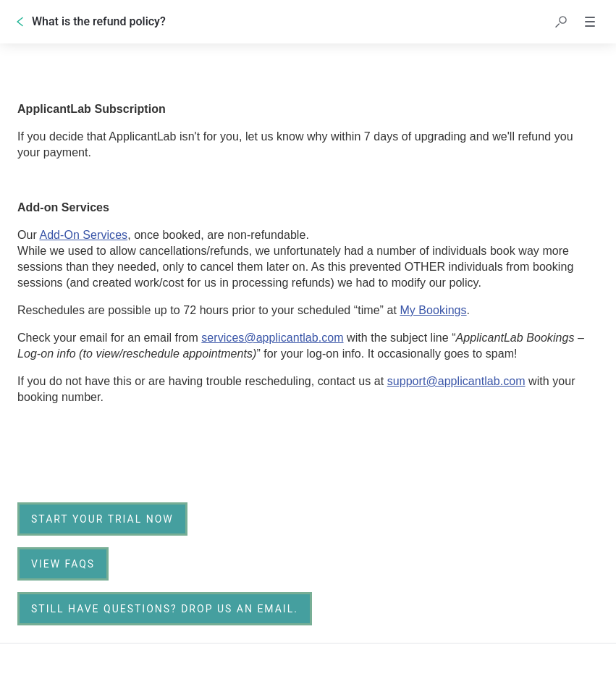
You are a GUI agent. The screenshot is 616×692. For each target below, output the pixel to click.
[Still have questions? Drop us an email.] (165, 609)
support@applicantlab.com (456, 381)
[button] (561, 22)
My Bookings (433, 310)
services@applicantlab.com (272, 338)
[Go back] (20, 22)
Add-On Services (83, 235)
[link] (102, 519)
